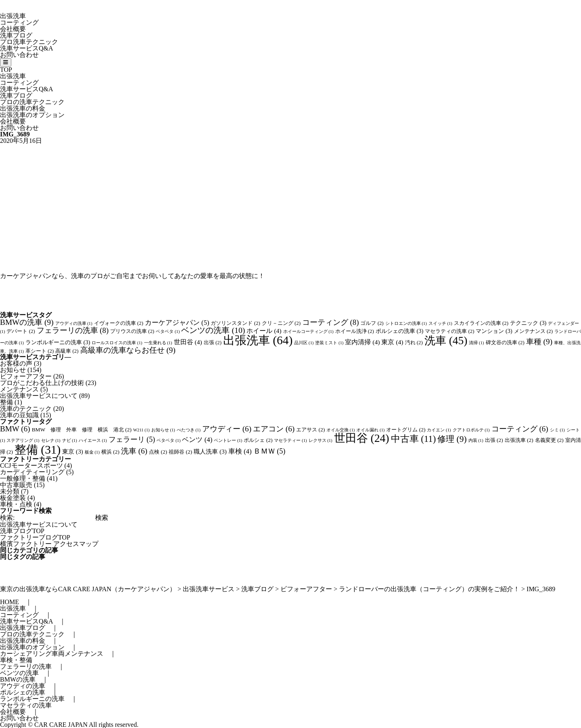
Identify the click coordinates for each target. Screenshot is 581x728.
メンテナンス (19, 389)
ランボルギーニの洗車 (32, 699)
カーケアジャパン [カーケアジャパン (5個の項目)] (177, 323)
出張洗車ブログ (23, 628)
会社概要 (13, 29)
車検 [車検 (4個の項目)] (240, 451)
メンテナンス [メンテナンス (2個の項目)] (533, 331)
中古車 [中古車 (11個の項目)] (414, 439)
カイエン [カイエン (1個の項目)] (439, 430)
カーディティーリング (32, 472)
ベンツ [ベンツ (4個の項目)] (197, 440)
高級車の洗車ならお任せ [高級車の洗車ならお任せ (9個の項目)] (128, 350)
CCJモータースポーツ (31, 465)
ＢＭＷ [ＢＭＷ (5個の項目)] (270, 451)
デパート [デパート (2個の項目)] (21, 331)
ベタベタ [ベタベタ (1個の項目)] (168, 332)
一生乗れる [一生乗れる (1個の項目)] (158, 343)
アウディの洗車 (23, 686)
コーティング (19, 22)
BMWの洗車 (18, 679)
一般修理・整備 (23, 478)
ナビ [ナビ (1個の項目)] (70, 440)
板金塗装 (13, 498)
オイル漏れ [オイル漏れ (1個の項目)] (370, 430)
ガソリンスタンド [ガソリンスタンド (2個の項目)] (235, 323)
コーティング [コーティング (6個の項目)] (520, 429)
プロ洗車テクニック (29, 42)
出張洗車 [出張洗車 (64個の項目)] (258, 340)
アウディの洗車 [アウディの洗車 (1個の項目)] (74, 323)
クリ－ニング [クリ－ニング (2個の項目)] (281, 323)
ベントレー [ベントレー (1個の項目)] (228, 440)
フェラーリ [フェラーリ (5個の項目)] (132, 439)
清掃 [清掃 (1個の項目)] (476, 343)
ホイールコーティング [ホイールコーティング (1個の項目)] (308, 332)
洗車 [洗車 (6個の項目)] (134, 451)
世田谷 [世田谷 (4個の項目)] (188, 342)
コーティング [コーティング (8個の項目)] (330, 322)
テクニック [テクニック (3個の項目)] (528, 323)
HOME (9, 602)
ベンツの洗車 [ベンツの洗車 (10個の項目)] (213, 330)
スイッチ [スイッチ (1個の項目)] (440, 323)
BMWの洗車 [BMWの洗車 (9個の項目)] (27, 322)
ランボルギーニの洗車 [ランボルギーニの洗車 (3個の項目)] (58, 342)
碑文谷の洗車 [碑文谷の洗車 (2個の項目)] (505, 343)
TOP (6, 70)
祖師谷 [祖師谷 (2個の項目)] (180, 452)
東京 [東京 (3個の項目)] (73, 451)
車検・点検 (16, 504)
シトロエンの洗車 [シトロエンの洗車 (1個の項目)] (406, 323)
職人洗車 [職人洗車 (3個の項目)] (210, 451)
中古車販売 (16, 485)
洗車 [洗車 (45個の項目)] (446, 341)
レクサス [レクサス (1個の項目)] (321, 440)
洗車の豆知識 (19, 415)
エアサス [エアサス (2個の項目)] (310, 430)
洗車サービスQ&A (27, 48)
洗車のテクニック (26, 409)
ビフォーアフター (26, 376)
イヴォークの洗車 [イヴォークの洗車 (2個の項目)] (119, 323)
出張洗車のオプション (32, 115)
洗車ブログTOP (22, 531)
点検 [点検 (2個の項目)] (158, 452)
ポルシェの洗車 (23, 692)
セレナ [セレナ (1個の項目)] (51, 440)
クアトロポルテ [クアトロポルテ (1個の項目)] (471, 430)
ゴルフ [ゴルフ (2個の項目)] (372, 323)
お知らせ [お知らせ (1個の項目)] (163, 430)
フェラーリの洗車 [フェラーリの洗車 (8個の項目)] (73, 330)
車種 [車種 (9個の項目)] (539, 342)
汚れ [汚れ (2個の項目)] (414, 343)
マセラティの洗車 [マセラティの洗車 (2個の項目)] (449, 331)
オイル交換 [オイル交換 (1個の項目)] (341, 430)
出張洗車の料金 (23, 108)
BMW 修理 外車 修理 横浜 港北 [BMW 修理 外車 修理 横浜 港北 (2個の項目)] (82, 430)
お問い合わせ (19, 55)
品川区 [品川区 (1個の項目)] (304, 343)
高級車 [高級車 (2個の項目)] (67, 351)
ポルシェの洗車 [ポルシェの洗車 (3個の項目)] (399, 331)
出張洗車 (13, 16)
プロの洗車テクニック (32, 102)
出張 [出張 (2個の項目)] (213, 343)
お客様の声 (16, 363)
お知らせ (13, 370)
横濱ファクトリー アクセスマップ (49, 544)
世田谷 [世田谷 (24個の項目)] (362, 438)
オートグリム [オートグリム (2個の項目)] (406, 430)
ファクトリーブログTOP (35, 537)
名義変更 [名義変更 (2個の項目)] (549, 440)
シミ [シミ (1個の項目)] (557, 430)
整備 (6, 402)
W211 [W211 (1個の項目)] (141, 430)
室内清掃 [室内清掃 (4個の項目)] (362, 342)
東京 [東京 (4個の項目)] (392, 342)
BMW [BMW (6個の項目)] (15, 429)
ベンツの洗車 (19, 673)
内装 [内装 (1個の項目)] (476, 440)
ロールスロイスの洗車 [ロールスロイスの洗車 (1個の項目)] (117, 343)
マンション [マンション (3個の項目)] (494, 331)
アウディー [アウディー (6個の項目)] (227, 429)
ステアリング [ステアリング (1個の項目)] (23, 440)
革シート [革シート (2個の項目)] (40, 351)
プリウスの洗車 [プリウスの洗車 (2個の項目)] (132, 331)
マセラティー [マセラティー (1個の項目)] (290, 440)
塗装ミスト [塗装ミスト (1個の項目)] (329, 343)
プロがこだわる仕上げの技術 (42, 383)
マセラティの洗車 (26, 705)
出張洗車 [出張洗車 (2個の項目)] (519, 440)
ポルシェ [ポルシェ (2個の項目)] (258, 440)
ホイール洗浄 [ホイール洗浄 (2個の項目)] (355, 331)
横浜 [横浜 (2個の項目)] (110, 452)
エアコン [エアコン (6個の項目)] (274, 429)
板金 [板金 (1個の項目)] (92, 452)
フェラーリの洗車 (26, 666)
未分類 (10, 491)
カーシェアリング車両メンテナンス (52, 654)
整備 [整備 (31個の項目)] (38, 450)
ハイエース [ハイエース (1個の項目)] (93, 440)
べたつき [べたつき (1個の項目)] (189, 430)
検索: (7, 518)
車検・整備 (16, 660)
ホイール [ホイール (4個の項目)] (264, 331)
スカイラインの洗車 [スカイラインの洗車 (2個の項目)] (481, 323)
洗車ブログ (16, 35)
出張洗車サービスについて (39, 396)
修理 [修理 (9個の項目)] (452, 439)
